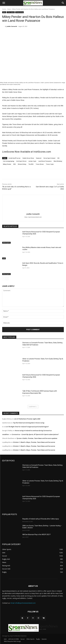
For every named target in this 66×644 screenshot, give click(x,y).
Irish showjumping (9, 161)
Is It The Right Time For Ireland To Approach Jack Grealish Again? (27, 427)
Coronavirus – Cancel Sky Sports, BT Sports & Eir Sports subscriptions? (35, 434)
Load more (33, 407)
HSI (58, 158)
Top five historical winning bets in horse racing (29, 423)
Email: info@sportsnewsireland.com (23, 603)
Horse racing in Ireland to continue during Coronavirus (33, 431)
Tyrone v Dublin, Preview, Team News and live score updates (37, 438)
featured (39, 158)
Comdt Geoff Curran (14, 158)
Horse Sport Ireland (49, 158)
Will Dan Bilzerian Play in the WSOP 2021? (37, 535)
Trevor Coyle (50, 164)
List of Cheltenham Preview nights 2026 (27, 419)
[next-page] (7, 279)
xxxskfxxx (5, 434)
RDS (15, 164)
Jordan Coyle (32, 161)
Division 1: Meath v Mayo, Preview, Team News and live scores (34, 442)
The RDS (31, 164)
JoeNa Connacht (12, 26)
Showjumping (19, 12)
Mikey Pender (7, 164)
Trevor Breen (40, 164)
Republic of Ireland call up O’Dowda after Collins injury (41, 519)
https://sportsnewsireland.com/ (33, 217)
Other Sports (11, 12)
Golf (4, 258)
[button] (4, 3)
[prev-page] (4, 279)
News (9, 9)
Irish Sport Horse (21, 161)
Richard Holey (22, 164)
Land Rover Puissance (45, 161)
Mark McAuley (58, 161)
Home (4, 9)
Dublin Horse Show (28, 158)
